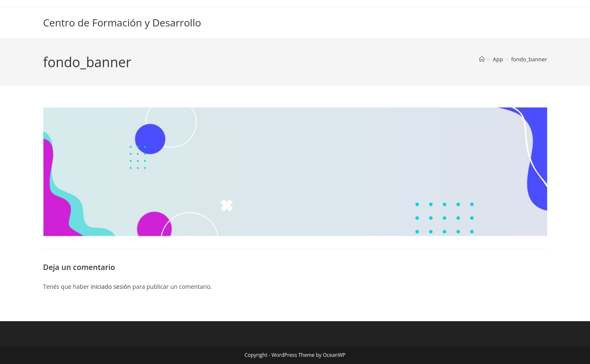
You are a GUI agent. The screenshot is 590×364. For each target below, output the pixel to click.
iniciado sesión (111, 287)
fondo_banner (529, 59)
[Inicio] (482, 59)
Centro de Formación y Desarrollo (122, 22)
